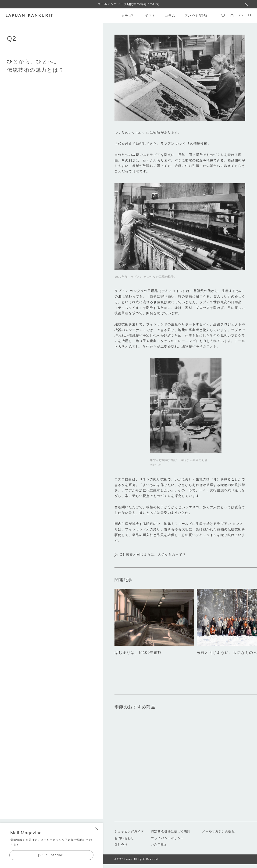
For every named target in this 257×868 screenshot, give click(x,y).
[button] (118, 668)
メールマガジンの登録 (218, 831)
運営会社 (121, 845)
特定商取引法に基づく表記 (171, 831)
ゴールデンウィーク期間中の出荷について (129, 4)
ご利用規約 (159, 845)
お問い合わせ (124, 838)
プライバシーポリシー (167, 838)
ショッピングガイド (129, 831)
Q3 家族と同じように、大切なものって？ (153, 555)
